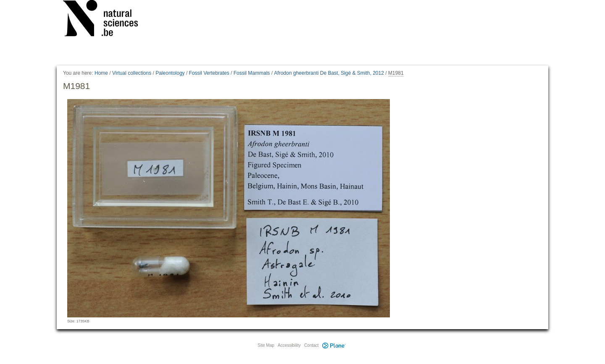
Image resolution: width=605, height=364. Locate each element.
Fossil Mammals (252, 73)
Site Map (266, 345)
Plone (334, 345)
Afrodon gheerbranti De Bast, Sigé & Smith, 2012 (329, 73)
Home (101, 73)
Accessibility (289, 345)
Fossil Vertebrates (209, 73)
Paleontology (170, 73)
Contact (311, 345)
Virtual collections (132, 73)
